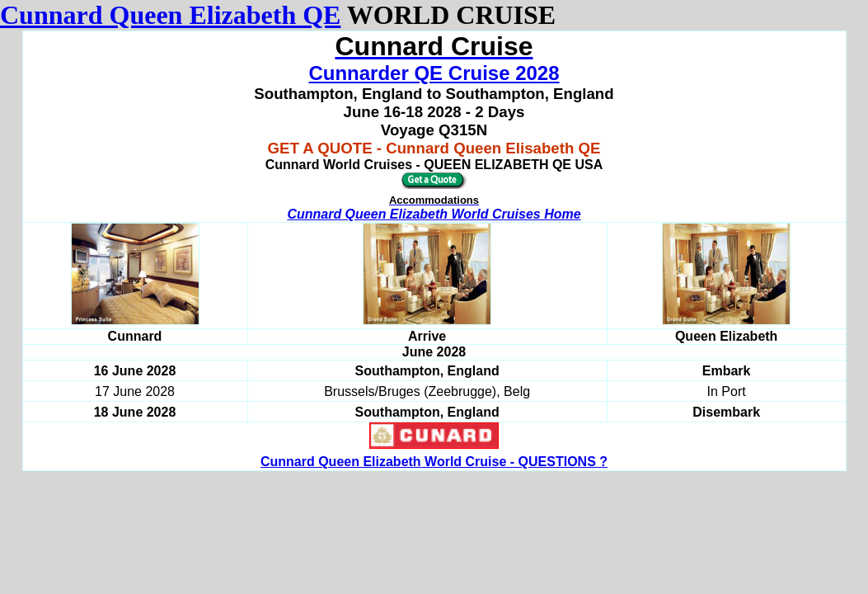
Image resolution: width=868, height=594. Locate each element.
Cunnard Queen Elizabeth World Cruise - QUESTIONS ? (434, 462)
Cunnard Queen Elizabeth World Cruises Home (434, 214)
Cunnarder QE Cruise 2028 (434, 73)
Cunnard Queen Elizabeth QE (170, 15)
